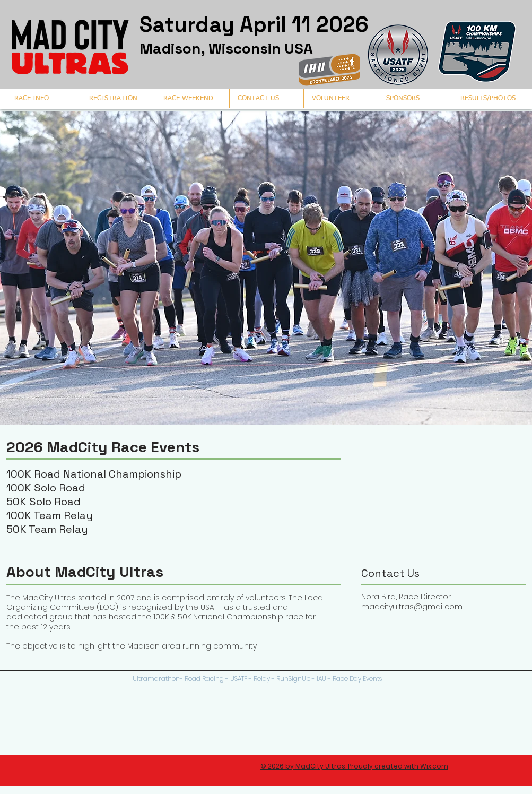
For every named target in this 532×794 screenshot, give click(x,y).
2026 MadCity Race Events (103, 447)
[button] (489, 98)
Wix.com (434, 766)
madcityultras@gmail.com (412, 607)
